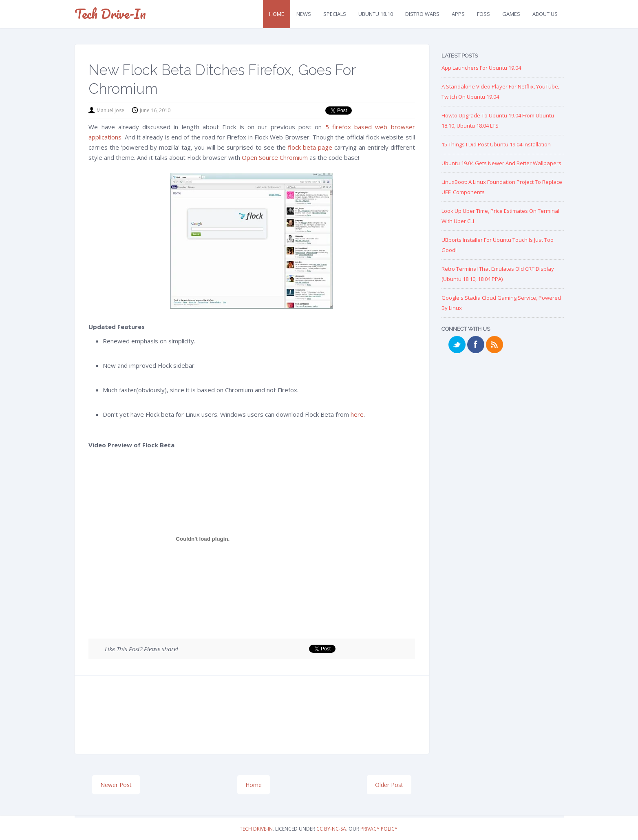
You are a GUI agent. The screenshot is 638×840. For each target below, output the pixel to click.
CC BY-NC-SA (331, 829)
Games (511, 14)
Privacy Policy (379, 829)
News (304, 14)
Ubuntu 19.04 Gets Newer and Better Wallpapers (501, 163)
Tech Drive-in (110, 14)
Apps (458, 14)
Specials (335, 14)
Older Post (389, 785)
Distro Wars (422, 14)
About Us (545, 14)
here (357, 414)
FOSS (483, 14)
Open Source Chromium (275, 157)
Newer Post (116, 785)
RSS (495, 345)
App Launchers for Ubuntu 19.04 (481, 68)
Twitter (457, 345)
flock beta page (310, 147)
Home (277, 14)
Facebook (476, 345)
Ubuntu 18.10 (376, 14)
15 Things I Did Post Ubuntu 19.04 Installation (496, 144)
